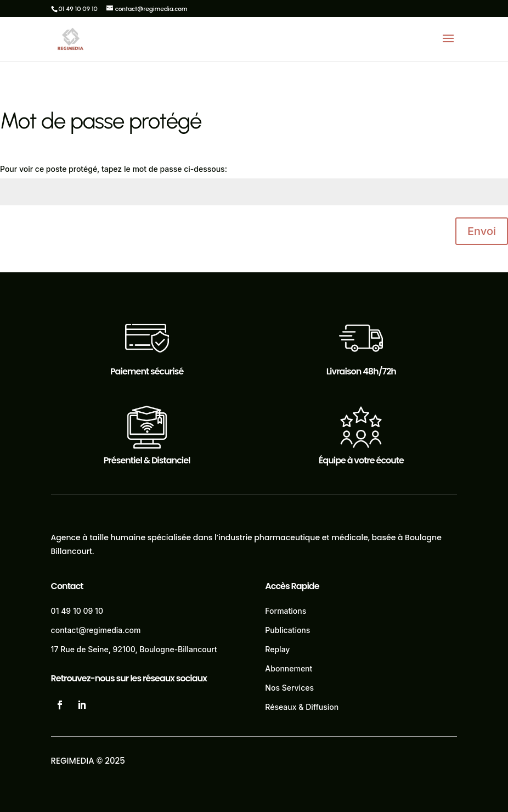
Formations (286, 611)
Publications (287, 630)
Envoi (482, 231)
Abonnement (289, 668)
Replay (277, 649)
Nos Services (289, 688)
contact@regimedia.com (96, 630)
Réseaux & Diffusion (302, 707)
